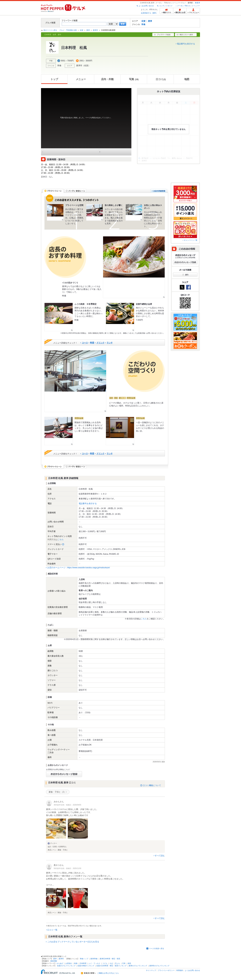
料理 (92, 343)
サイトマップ (151, 970)
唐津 (150, 21)
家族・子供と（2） (57, 792)
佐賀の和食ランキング (86, 966)
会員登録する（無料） (149, 13)
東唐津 (197, 3)
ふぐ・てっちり (94, 963)
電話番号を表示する (186, 44)
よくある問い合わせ (146, 6)
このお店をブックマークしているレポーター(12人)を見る (73, 942)
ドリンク (100, 343)
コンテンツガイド (166, 6)
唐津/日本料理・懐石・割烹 (110, 959)
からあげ (60, 963)
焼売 (129, 963)
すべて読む (160, 856)
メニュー (81, 79)
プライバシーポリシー (166, 970)
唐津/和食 (94, 959)
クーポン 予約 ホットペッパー (189, 6)
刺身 (76, 963)
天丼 (124, 963)
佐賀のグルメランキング (66, 966)
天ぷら (117, 963)
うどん (105, 963)
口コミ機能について (152, 785)
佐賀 (143, 21)
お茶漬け (69, 963)
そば (111, 963)
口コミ (161, 79)
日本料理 (83, 963)
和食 (143, 24)
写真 (134, 79)
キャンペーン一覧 (191, 240)
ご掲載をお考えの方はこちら (108, 973)
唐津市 (95, 30)
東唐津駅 (54, 961)
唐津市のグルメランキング (159, 966)
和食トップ (84, 959)
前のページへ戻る (50, 30)
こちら (61, 539)
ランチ (110, 343)
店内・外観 (107, 79)
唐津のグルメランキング (138, 966)
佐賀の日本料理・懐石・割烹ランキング (111, 966)
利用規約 (180, 970)
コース (85, 343)
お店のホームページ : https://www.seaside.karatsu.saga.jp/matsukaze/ (79, 568)
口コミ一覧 (52, 930)
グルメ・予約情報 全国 (68, 30)
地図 (187, 79)
